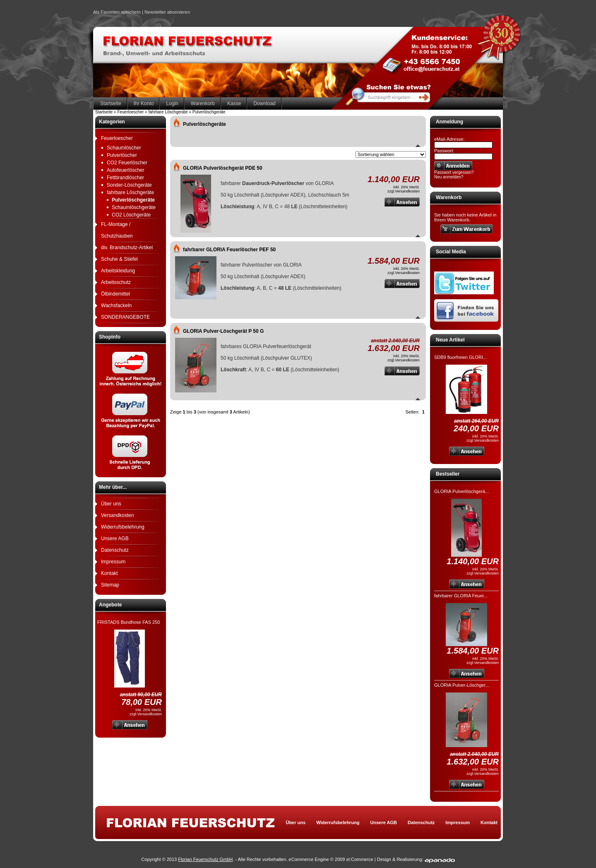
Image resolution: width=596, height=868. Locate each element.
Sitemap (110, 585)
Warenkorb (203, 103)
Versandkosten (117, 515)
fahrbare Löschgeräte (130, 192)
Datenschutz (115, 550)
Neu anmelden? (449, 177)
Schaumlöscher (124, 148)
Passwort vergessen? (454, 172)
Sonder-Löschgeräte (129, 185)
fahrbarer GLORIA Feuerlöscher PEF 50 (229, 250)
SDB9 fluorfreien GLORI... (460, 357)
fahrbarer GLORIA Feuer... (461, 596)
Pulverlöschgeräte (133, 200)
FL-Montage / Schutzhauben (117, 230)
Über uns (111, 504)
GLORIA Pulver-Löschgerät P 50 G (223, 331)
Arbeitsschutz (116, 282)
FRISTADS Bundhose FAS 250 (129, 622)
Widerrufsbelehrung (123, 527)
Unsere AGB (115, 539)
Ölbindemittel (115, 294)
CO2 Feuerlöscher (127, 163)
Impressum (113, 562)
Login (172, 103)
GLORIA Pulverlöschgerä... (461, 491)
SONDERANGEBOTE (125, 317)
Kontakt (109, 573)
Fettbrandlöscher (125, 178)
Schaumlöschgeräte (134, 207)
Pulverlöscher (122, 155)
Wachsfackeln (116, 305)
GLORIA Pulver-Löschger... (462, 685)
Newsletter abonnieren (167, 12)
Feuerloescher (117, 138)
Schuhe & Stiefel (119, 259)
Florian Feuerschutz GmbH (205, 859)
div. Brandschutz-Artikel (127, 248)
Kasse (234, 103)
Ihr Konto (144, 103)
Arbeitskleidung (118, 271)
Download (264, 103)
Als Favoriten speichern (117, 13)
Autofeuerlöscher (126, 170)
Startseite (111, 103)
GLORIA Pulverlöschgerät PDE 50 (223, 168)
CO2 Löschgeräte (131, 215)
